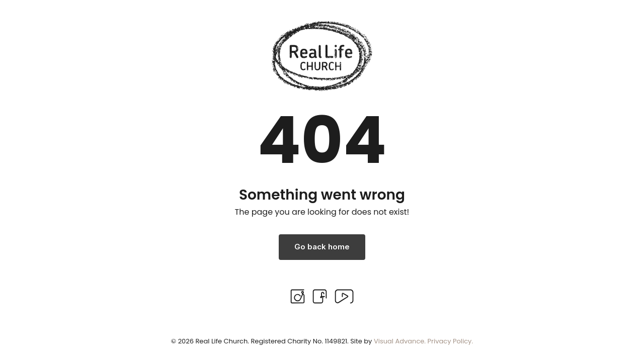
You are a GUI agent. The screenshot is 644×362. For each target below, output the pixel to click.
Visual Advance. (400, 341)
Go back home (322, 247)
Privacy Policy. (451, 341)
